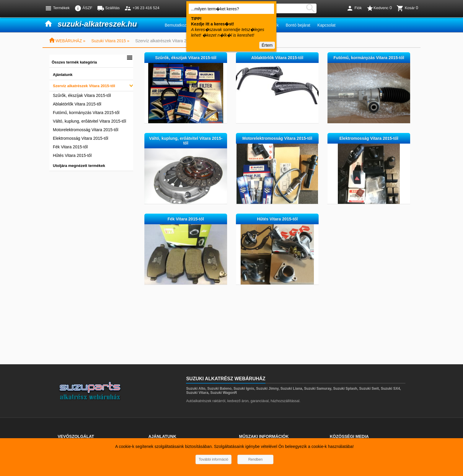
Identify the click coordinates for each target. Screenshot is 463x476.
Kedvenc (379, 8)
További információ (213, 459)
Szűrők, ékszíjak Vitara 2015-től (82, 95)
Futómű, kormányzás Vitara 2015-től (86, 113)
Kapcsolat (326, 25)
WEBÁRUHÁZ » (67, 41)
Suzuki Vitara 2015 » (110, 41)
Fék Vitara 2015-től (70, 147)
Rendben (256, 459)
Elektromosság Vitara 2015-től (80, 138)
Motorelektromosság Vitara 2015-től (86, 130)
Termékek (57, 8)
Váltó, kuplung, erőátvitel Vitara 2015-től (89, 121)
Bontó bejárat (298, 25)
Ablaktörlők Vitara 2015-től (77, 104)
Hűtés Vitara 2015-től (72, 155)
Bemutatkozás (178, 25)
